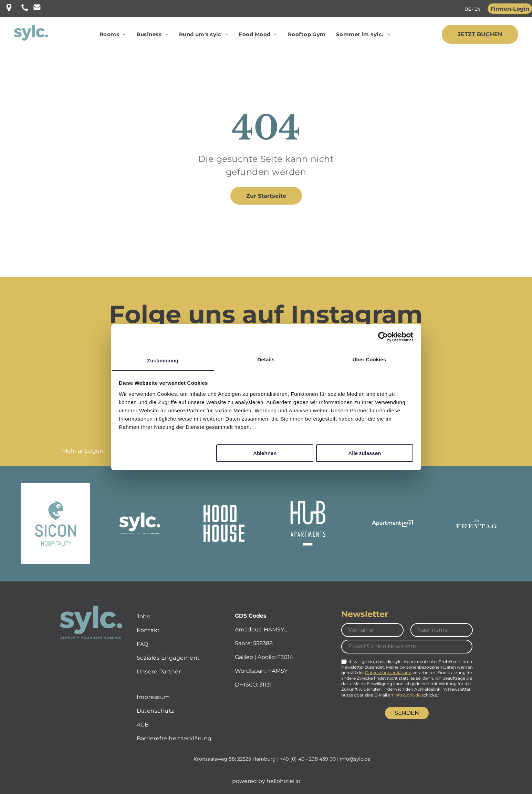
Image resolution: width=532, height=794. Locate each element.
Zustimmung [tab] (163, 360)
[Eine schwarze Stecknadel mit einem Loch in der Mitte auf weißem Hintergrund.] (9, 10)
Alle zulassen (364, 453)
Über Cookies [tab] (369, 359)
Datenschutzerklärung (388, 673)
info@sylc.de (407, 695)
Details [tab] (266, 359)
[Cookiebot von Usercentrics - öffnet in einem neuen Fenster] (383, 337)
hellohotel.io (283, 781)
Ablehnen (265, 453)
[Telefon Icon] (25, 10)
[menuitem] (113, 35)
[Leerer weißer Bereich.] (37, 8)
